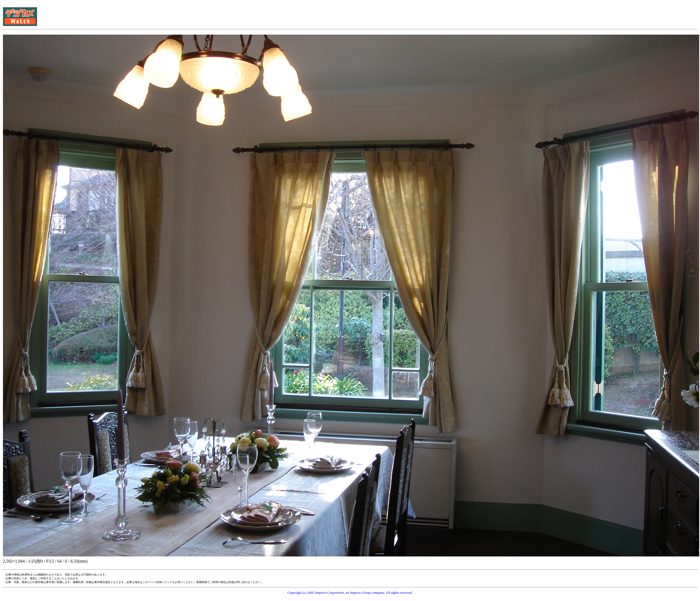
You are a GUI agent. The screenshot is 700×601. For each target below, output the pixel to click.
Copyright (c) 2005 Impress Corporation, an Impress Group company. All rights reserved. (350, 593)
